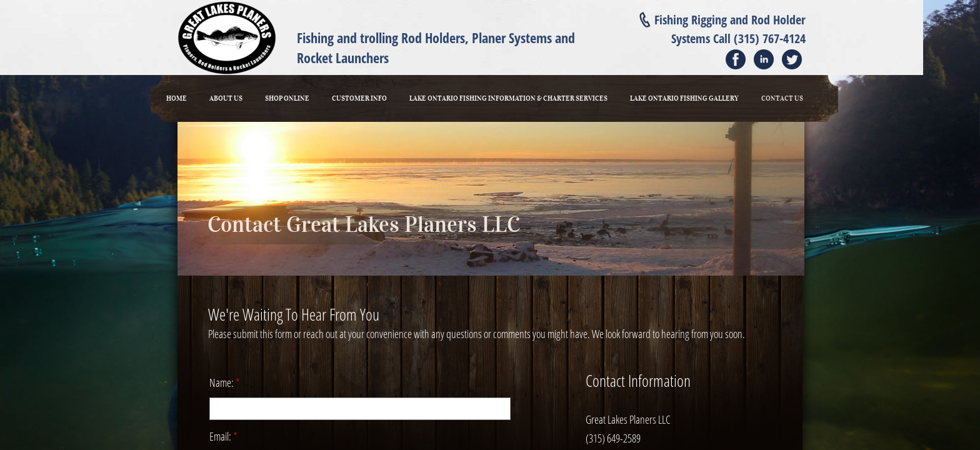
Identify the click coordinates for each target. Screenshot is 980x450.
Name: (225, 382)
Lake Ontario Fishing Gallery (684, 98)
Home (177, 98)
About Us (226, 98)
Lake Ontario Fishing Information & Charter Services (508, 98)
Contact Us (782, 98)
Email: (223, 436)
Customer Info (359, 98)
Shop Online (287, 98)
